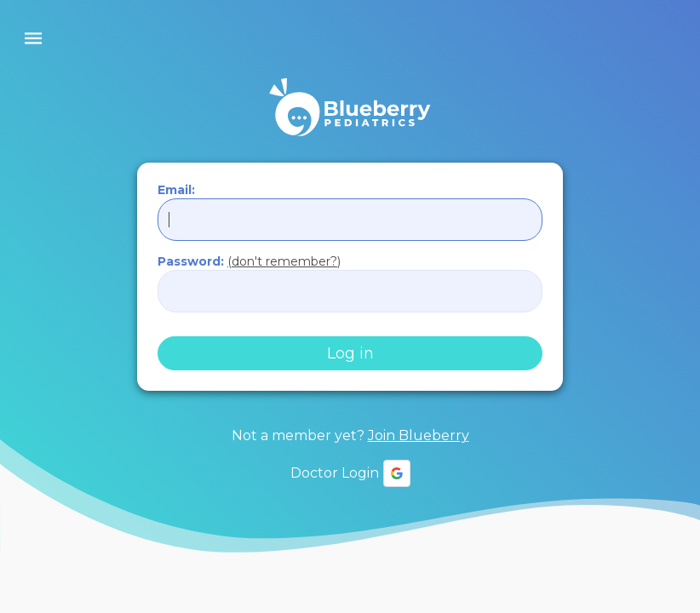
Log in (350, 353)
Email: (176, 190)
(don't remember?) (284, 261)
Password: (249, 262)
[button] (397, 473)
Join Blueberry (419, 435)
